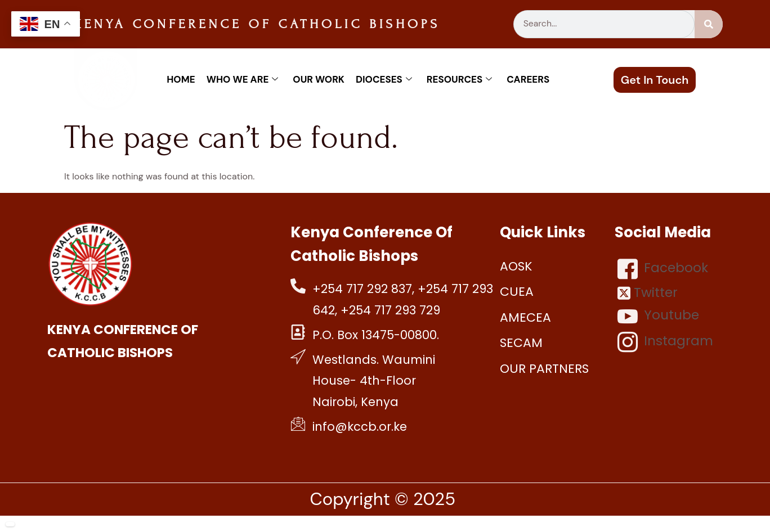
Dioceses (384, 80)
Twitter (648, 293)
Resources (459, 80)
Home (181, 79)
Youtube (658, 316)
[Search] (709, 24)
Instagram (665, 342)
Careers (528, 79)
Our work (319, 79)
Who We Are (243, 80)
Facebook (663, 269)
